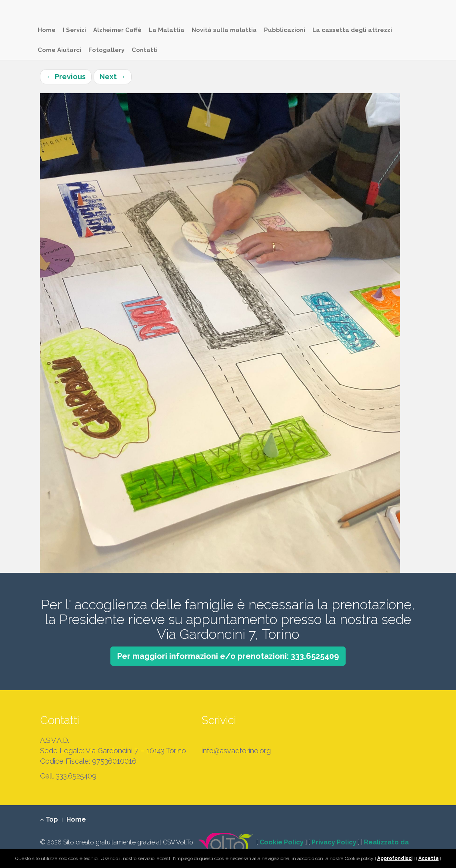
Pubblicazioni (285, 30)
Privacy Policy (334, 842)
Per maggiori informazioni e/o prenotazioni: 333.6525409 (228, 656)
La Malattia (167, 30)
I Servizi (74, 30)
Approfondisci (395, 858)
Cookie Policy (282, 842)
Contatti (145, 50)
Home (47, 30)
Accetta (429, 858)
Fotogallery (106, 50)
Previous (66, 77)
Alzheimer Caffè (117, 30)
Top (49, 819)
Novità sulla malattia (224, 30)
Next (113, 77)
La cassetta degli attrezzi (352, 30)
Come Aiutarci (59, 50)
